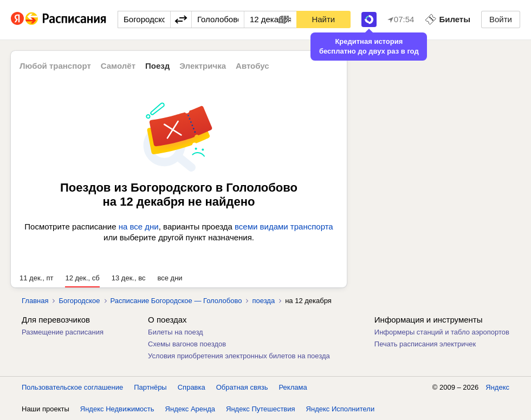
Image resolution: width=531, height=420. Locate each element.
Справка (192, 387)
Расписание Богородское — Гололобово (176, 301)
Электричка (203, 66)
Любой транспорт (55, 66)
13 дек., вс (129, 278)
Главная (35, 301)
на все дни (139, 227)
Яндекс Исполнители (341, 409)
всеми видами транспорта (284, 227)
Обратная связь (242, 387)
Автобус (252, 66)
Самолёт (118, 66)
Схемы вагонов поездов (187, 344)
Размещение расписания (63, 332)
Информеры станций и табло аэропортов (442, 332)
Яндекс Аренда (190, 409)
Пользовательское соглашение (72, 387)
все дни (170, 278)
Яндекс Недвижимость (117, 409)
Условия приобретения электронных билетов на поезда (239, 356)
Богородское (79, 301)
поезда (263, 301)
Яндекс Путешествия (261, 409)
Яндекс (497, 387)
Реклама (293, 387)
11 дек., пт (36, 278)
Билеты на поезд (176, 332)
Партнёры (150, 387)
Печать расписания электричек (425, 344)
